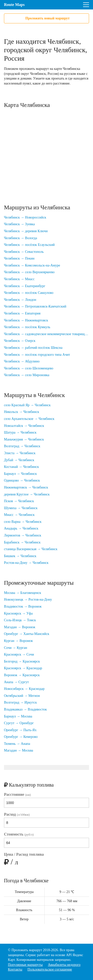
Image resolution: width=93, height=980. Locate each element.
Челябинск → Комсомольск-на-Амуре (32, 265)
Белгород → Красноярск (22, 661)
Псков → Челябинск (19, 501)
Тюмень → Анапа (17, 744)
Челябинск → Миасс (19, 279)
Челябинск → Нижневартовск (26, 320)
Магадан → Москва (19, 750)
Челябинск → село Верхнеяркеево (29, 272)
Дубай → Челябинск (19, 460)
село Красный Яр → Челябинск (27, 405)
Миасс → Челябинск (19, 515)
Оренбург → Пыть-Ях (20, 730)
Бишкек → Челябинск (20, 556)
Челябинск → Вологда (20, 238)
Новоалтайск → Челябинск (24, 426)
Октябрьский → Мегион (22, 696)
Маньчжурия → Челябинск (24, 439)
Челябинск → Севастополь (24, 252)
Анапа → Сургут (16, 682)
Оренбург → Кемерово (21, 737)
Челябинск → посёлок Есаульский (29, 245)
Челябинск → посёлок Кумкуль (27, 327)
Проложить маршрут (27, 950)
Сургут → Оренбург (19, 723)
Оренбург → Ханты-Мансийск (27, 634)
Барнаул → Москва (18, 716)
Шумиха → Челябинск (21, 508)
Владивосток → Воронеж (23, 606)
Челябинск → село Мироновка (27, 375)
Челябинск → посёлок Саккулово (29, 293)
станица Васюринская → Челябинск (31, 549)
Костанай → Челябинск (21, 467)
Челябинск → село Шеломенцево (29, 368)
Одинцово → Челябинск (22, 480)
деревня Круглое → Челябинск (27, 494)
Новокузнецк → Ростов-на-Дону (28, 600)
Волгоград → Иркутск (20, 702)
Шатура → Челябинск (20, 432)
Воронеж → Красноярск (22, 675)
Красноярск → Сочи (19, 654)
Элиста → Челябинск (20, 453)
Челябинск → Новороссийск (25, 217)
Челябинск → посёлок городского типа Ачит (37, 355)
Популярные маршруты (25, 965)
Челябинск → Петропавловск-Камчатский (35, 306)
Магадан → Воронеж (20, 627)
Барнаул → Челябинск (20, 474)
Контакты (15, 969)
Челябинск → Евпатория (22, 313)
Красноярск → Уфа (18, 613)
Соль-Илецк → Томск (20, 620)
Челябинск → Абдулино (22, 361)
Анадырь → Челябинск (21, 528)
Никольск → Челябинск (22, 412)
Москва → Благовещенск (23, 593)
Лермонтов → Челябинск (23, 535)
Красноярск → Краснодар (23, 668)
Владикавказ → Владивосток (25, 709)
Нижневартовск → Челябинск (26, 487)
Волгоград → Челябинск (22, 446)
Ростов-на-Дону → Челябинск (26, 563)
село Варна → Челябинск (23, 522)
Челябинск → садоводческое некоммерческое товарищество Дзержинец (46, 334)
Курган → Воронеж (18, 641)
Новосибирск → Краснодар (24, 689)
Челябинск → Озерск (20, 341)
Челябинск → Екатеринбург (25, 286)
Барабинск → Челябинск (22, 542)
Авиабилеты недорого (64, 965)
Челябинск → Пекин (19, 258)
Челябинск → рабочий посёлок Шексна (33, 348)
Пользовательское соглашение (50, 969)
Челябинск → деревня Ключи (26, 231)
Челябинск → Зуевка (19, 224)
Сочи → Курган (15, 648)
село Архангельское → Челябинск (29, 419)
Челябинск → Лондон (20, 300)
